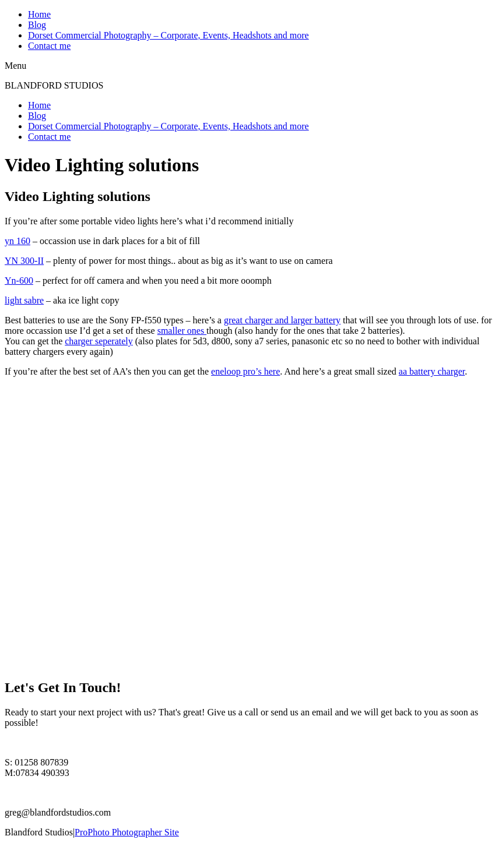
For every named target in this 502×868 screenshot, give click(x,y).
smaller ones (182, 331)
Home (39, 14)
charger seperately (99, 341)
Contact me (49, 46)
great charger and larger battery (282, 320)
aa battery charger (432, 371)
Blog (37, 25)
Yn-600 (19, 280)
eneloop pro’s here (245, 371)
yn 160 (17, 241)
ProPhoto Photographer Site (127, 832)
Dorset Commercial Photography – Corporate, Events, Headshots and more (168, 35)
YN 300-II (24, 261)
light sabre (24, 300)
